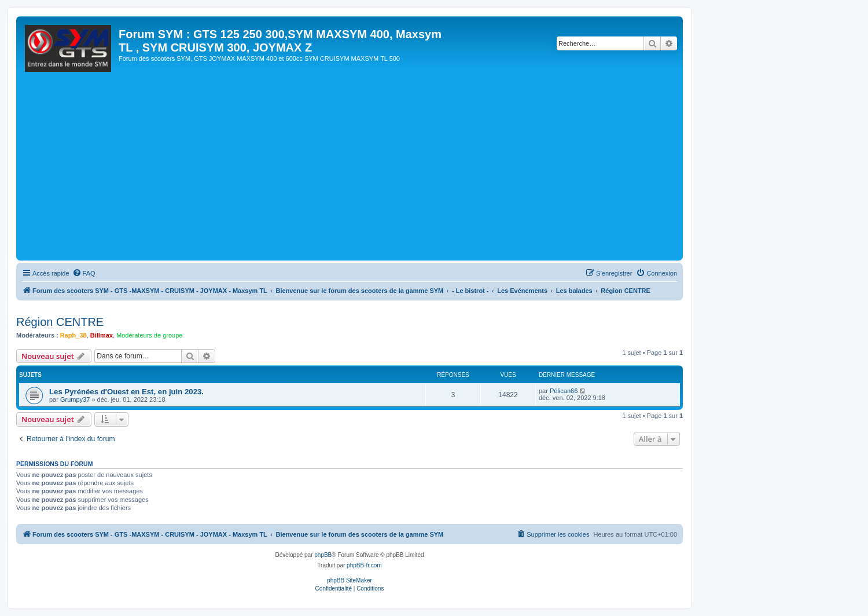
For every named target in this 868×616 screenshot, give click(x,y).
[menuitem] (84, 273)
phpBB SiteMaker (350, 580)
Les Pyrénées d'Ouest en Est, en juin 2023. (126, 392)
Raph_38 (73, 335)
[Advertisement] (366, 171)
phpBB (323, 555)
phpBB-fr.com (364, 565)
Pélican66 (564, 391)
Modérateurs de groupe (149, 335)
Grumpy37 (75, 399)
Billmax (102, 335)
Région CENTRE (60, 322)
